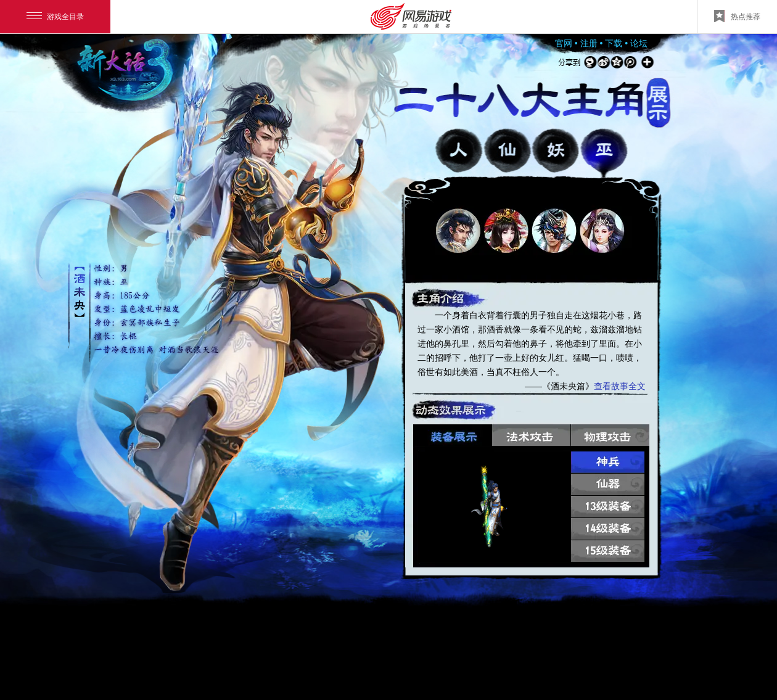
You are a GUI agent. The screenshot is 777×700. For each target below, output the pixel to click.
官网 (564, 43)
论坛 (639, 43)
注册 (589, 43)
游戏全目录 (55, 17)
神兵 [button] (608, 462)
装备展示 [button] (452, 435)
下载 (614, 43)
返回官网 (151, 65)
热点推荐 (737, 16)
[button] (458, 231)
